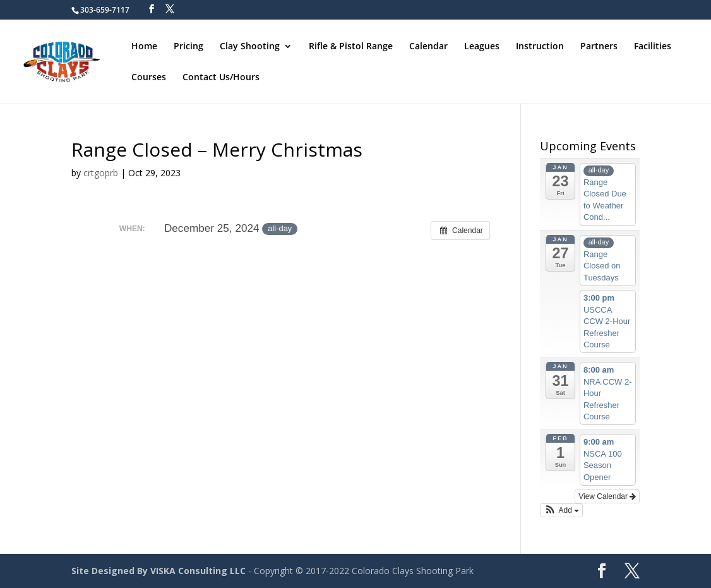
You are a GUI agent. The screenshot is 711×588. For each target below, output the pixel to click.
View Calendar (607, 496)
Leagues (482, 47)
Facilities (653, 47)
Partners (599, 47)
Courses (149, 78)
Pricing (188, 47)
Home (144, 47)
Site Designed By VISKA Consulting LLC (158, 571)
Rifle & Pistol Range (351, 47)
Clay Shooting (250, 47)
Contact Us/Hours (221, 78)
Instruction (540, 47)
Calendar (428, 47)
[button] (561, 510)
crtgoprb (101, 173)
